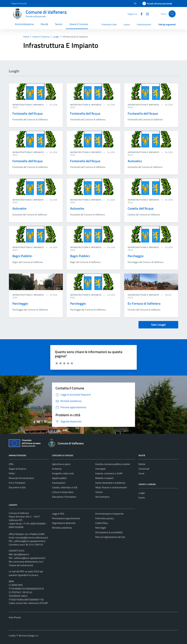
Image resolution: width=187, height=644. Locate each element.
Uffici (11, 464)
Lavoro (127, 24)
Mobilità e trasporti (104, 478)
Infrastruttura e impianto (28, 105)
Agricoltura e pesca (61, 464)
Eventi (142, 498)
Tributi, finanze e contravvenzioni (111, 487)
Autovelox (135, 161)
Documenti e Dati (17, 487)
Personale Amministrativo (21, 478)
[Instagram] (146, 14)
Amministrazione (24, 24)
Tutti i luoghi (158, 325)
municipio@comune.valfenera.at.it (32, 538)
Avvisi (141, 473)
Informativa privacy (105, 518)
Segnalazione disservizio (64, 523)
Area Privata (15, 617)
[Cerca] (172, 14)
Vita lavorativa (102, 497)
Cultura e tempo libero (63, 492)
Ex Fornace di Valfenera (144, 303)
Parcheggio (136, 256)
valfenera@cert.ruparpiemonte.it (30, 541)
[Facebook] (140, 14)
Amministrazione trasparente (109, 514)
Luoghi (142, 493)
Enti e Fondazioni (17, 483)
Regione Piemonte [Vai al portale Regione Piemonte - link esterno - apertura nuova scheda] (19, 3)
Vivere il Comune (79, 24)
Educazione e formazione (64, 497)
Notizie (142, 464)
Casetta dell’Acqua (141, 208)
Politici (12, 473)
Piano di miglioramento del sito (110, 537)
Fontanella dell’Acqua (27, 113)
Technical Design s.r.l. (29, 636)
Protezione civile (109, 24)
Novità (44, 24)
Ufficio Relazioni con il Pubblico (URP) (27, 534)
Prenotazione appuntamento (66, 518)
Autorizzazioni (59, 483)
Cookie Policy (102, 523)
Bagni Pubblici (22, 256)
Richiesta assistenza (62, 528)
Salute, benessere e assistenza (110, 483)
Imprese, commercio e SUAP (109, 473)
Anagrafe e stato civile (63, 473)
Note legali (101, 528)
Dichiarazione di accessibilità (109, 532)
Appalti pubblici (59, 478)
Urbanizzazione (144, 24)
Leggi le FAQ (58, 514)
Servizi (59, 24)
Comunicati (144, 469)
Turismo (99, 492)
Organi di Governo (17, 469)
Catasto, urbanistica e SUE (65, 487)
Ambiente (57, 469)
